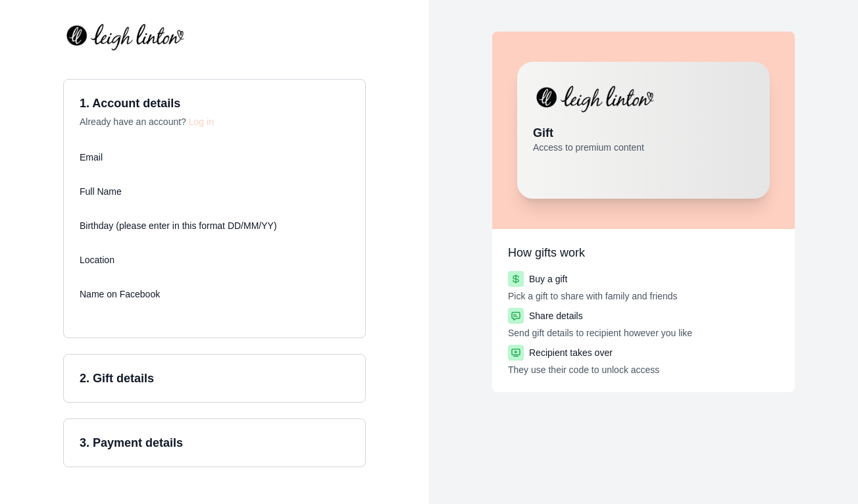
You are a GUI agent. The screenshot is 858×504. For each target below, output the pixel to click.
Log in (201, 122)
